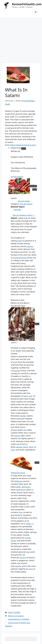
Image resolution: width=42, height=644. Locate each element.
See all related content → (24, 215)
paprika (18, 566)
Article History (17, 177)
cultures (30, 246)
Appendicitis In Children (19, 619)
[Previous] (35, 186)
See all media (24, 201)
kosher (23, 416)
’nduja (29, 524)
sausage (17, 210)
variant (23, 558)
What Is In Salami (16, 616)
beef (15, 430)
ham (21, 512)
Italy (15, 283)
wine (31, 447)
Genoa (17, 436)
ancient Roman (20, 258)
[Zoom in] (37, 324)
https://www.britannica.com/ (23, 145)
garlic (26, 447)
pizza (31, 569)
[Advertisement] (21, 39)
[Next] (35, 189)
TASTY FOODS (14, 612)
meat (20, 241)
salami (14, 342)
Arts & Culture (26, 204)
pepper (19, 447)
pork (15, 362)
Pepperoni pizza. (18, 473)
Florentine (21, 490)
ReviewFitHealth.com (27, 4)
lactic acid (28, 396)
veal (28, 552)
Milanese (19, 481)
